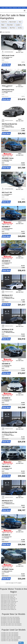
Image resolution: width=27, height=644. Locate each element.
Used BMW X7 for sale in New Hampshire (10, 641)
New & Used (13, 22)
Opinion (24, 8)
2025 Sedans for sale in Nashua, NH (9, 605)
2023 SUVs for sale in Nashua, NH (8, 608)
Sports (20, 8)
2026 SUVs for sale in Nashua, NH (8, 598)
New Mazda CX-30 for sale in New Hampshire (10, 621)
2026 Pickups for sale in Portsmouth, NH (9, 601)
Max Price (13, 28)
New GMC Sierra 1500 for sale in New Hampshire (11, 624)
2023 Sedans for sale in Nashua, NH (9, 609)
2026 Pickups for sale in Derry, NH (8, 600)
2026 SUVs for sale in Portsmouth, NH (9, 595)
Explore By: (4, 22)
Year (20, 22)
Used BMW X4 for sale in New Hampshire (10, 639)
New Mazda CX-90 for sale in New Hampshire (10, 620)
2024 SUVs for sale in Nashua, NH (8, 607)
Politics (10, 8)
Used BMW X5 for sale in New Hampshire (10, 634)
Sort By (20, 28)
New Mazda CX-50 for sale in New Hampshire (10, 618)
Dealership (4, 28)
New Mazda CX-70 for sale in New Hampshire (10, 622)
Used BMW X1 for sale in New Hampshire (10, 635)
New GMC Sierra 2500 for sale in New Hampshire (11, 625)
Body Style (10, 25)
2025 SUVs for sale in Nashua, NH (8, 604)
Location (18, 25)
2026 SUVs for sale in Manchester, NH (9, 599)
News (7, 8)
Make (3, 25)
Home (3, 8)
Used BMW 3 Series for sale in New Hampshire (11, 637)
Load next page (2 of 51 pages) (13, 583)
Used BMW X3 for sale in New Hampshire (10, 633)
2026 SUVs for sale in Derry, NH (8, 596)
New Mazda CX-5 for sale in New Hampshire (10, 617)
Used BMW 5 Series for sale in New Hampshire (11, 638)
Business (15, 8)
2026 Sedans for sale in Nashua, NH (9, 603)
